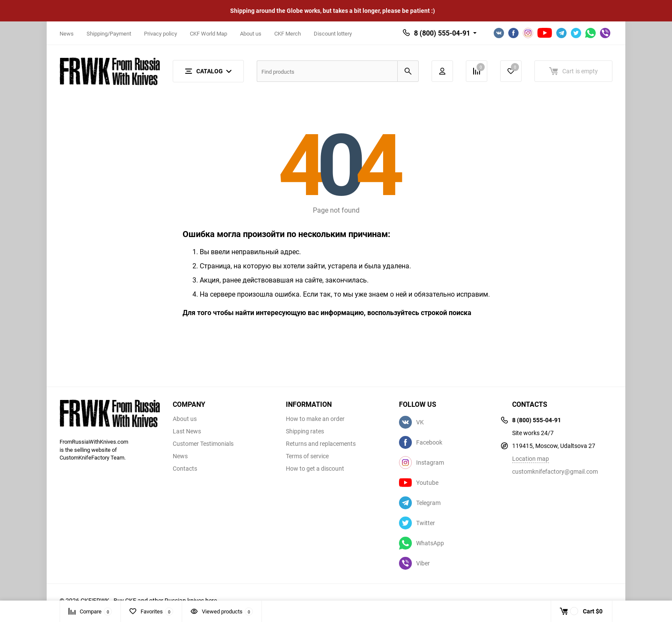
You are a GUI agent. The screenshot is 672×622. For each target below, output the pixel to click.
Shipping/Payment (109, 33)
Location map (531, 458)
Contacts (185, 469)
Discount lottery (333, 33)
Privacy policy (160, 33)
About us (251, 33)
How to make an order (315, 419)
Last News (187, 431)
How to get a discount (315, 469)
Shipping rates (305, 431)
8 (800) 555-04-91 (442, 33)
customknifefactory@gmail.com (555, 471)
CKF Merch (288, 33)
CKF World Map (208, 33)
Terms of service (307, 456)
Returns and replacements (321, 444)
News (67, 33)
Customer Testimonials (203, 444)
